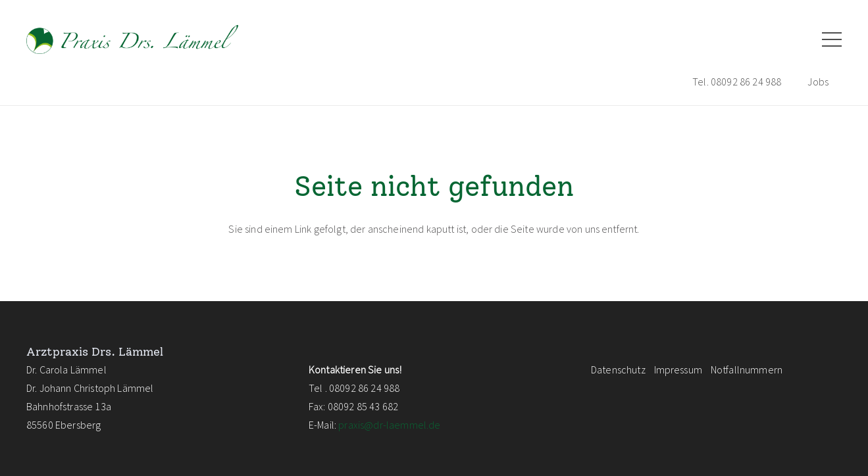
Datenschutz (618, 369)
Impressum (678, 369)
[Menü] (832, 39)
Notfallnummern (747, 369)
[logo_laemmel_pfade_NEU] (132, 40)
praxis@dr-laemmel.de (389, 425)
